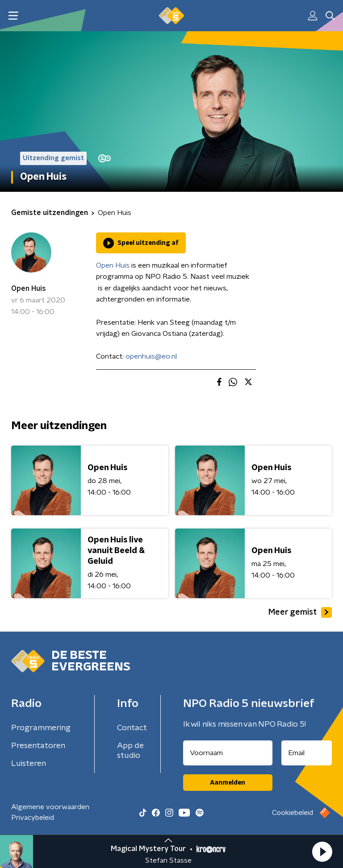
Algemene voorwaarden (50, 807)
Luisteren (29, 764)
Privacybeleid (33, 818)
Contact (132, 728)
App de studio (130, 751)
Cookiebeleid (293, 813)
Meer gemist (300, 612)
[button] (322, 851)
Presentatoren (38, 746)
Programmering (41, 728)
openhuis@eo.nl (151, 356)
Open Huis (29, 289)
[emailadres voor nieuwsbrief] (307, 753)
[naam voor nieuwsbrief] (228, 753)
